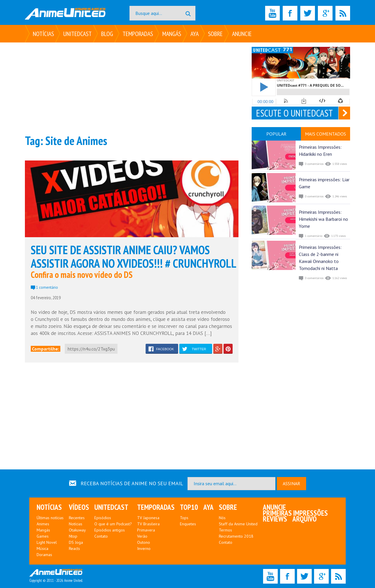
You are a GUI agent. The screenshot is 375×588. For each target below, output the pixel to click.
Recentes (77, 518)
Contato (101, 536)
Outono (144, 542)
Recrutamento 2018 (236, 536)
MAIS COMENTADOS (325, 134)
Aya (195, 34)
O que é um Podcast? (113, 524)
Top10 (189, 507)
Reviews (275, 519)
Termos (225, 530)
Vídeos (79, 507)
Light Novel (47, 542)
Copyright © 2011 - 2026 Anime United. (56, 576)
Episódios (103, 518)
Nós (222, 518)
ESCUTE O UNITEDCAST (294, 113)
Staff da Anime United (238, 524)
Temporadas (138, 34)
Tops (184, 518)
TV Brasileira (148, 524)
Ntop (73, 536)
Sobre (215, 34)
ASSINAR (292, 483)
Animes (43, 524)
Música (42, 548)
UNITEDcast (77, 34)
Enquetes (188, 524)
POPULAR (276, 134)
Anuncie (242, 34)
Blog (107, 34)
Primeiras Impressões (295, 513)
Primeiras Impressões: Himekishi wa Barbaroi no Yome (323, 219)
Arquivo (305, 519)
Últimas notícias (50, 518)
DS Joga (76, 542)
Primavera (146, 530)
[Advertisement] (132, 88)
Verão (142, 536)
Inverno (144, 548)
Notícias (43, 34)
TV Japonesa (148, 518)
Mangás (172, 34)
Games (43, 536)
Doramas (44, 555)
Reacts (74, 548)
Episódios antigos (110, 530)
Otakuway (77, 530)
